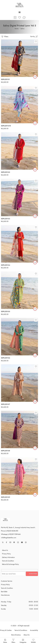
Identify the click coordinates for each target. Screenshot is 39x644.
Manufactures (5, 595)
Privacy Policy (6, 554)
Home (17, 29)
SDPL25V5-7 (5, 404)
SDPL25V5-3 (6, 219)
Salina (22, 29)
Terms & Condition (8, 561)
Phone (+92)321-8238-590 (10, 531)
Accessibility (34, 630)
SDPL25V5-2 (6, 172)
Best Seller (4, 592)
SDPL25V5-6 (6, 358)
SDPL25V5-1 (5, 79)
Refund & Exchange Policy (10, 564)
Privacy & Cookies (6, 630)
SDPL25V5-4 (6, 265)
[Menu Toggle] (20, 12)
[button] (35, 77)
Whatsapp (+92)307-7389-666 (11, 534)
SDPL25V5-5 (6, 312)
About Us (5, 550)
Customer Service (7, 581)
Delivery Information (8, 557)
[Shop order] (34, 36)
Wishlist (33, 641)
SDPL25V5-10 (6, 126)
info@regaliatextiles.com (9, 538)
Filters (5, 37)
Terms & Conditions (21, 630)
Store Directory (16, 635)
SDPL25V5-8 (6, 451)
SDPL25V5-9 (6, 497)
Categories (23, 641)
